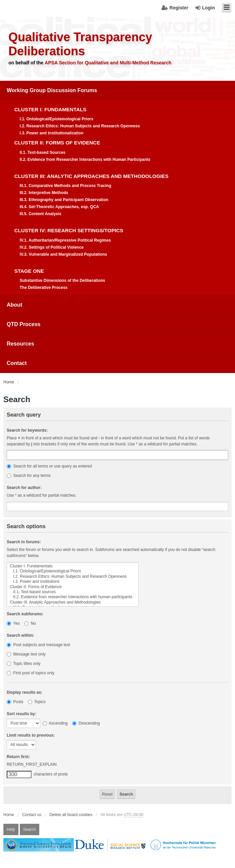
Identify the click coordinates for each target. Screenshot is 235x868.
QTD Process (23, 324)
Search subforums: (25, 614)
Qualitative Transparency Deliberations (80, 44)
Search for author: (24, 488)
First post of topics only (31, 673)
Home (9, 815)
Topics (37, 702)
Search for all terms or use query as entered (49, 466)
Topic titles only (24, 664)
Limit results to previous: (31, 735)
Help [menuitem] (11, 829)
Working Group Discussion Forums (52, 90)
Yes (13, 623)
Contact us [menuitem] (32, 815)
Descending (86, 723)
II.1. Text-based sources (73, 592)
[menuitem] (117, 188)
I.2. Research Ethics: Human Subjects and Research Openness (73, 577)
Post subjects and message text (38, 645)
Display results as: (25, 692)
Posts (15, 702)
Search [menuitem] (30, 829)
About (14, 305)
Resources (20, 344)
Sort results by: (21, 714)
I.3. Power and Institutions (73, 582)
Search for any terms (29, 476)
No (30, 623)
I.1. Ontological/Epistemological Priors (73, 571)
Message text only (26, 654)
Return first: (18, 757)
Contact (17, 363)
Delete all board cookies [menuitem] (71, 815)
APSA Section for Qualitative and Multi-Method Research (108, 63)
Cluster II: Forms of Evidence (73, 587)
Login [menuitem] (208, 8)
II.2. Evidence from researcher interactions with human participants (73, 597)
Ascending (55, 723)
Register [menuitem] (179, 8)
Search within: (20, 635)
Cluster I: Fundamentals (73, 566)
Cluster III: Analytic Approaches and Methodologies (73, 602)
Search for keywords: (27, 430)
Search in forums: (24, 542)
